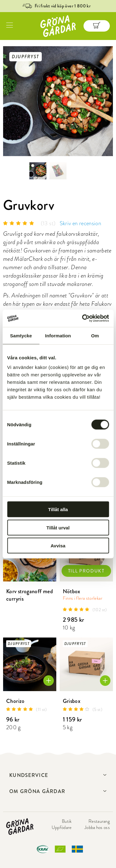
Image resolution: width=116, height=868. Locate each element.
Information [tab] (58, 335)
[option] (58, 101)
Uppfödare (62, 827)
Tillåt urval (58, 527)
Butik (67, 821)
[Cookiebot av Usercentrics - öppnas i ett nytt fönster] (83, 318)
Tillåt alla (58, 509)
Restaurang (99, 821)
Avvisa (58, 546)
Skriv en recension (80, 223)
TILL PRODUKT (86, 571)
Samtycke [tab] (21, 335)
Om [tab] (95, 335)
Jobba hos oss (97, 827)
